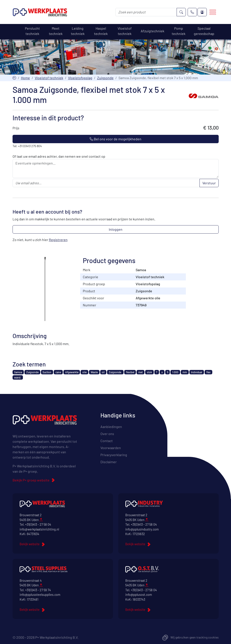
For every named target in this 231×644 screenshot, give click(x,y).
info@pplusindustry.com (142, 529)
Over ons (107, 434)
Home (25, 78)
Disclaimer (109, 462)
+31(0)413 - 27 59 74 (38, 590)
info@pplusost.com (139, 595)
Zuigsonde (105, 78)
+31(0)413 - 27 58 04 (38, 524)
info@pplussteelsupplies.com (40, 595)
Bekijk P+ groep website (31, 480)
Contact (107, 441)
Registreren (58, 240)
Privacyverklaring (114, 455)
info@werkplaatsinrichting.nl (39, 529)
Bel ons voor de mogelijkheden (115, 139)
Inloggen (116, 229)
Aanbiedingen (111, 427)
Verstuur (209, 183)
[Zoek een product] (146, 12)
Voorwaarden (111, 448)
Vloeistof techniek (49, 78)
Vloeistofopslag (80, 78)
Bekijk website (30, 544)
